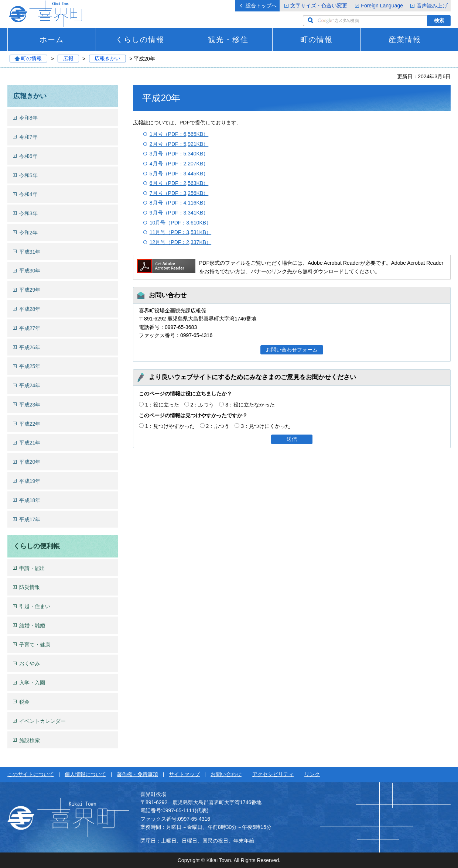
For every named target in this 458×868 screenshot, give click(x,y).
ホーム (52, 40)
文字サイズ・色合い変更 (319, 6)
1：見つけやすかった (170, 426)
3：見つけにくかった (266, 426)
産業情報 (405, 40)
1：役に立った (162, 405)
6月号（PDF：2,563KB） (179, 183)
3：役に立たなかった (250, 405)
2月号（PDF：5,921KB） (179, 144)
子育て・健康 (35, 645)
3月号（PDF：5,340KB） (179, 154)
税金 (24, 702)
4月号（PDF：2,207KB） (179, 164)
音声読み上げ (432, 6)
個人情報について (85, 774)
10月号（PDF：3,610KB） (180, 223)
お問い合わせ (226, 774)
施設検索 (30, 740)
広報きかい (107, 59)
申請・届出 (32, 568)
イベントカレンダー (42, 721)
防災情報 (30, 587)
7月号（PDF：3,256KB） (179, 193)
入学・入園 (32, 683)
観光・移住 (228, 40)
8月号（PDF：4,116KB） (179, 203)
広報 (68, 59)
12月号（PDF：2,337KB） (180, 242)
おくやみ (30, 663)
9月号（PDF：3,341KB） (179, 213)
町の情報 (317, 40)
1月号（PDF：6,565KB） (179, 134)
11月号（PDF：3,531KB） (180, 232)
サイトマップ (184, 774)
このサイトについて (31, 774)
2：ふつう (202, 405)
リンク (312, 774)
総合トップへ (261, 6)
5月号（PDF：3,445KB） (179, 174)
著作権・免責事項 (137, 774)
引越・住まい (35, 606)
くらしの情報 (140, 40)
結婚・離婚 (32, 625)
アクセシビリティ (273, 774)
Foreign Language (382, 6)
